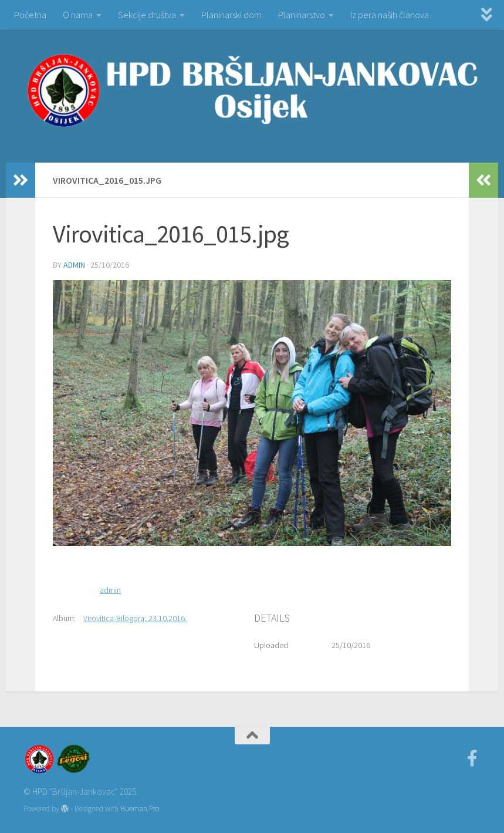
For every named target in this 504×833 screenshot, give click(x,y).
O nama (78, 15)
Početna (30, 15)
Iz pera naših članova (390, 15)
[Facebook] (472, 758)
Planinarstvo (302, 15)
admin (74, 265)
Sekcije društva (147, 15)
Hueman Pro (140, 809)
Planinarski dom (231, 15)
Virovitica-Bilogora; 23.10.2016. (135, 618)
